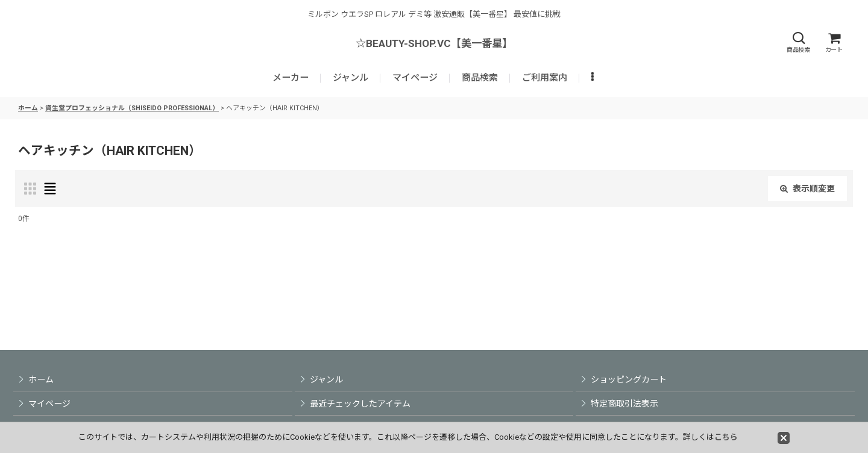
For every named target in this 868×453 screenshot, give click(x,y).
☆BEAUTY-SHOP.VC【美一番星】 (434, 43)
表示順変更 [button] (807, 189)
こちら (726, 437)
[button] (798, 42)
